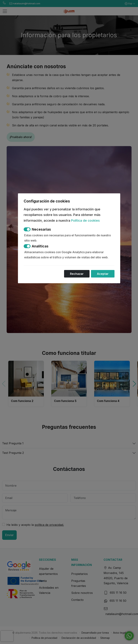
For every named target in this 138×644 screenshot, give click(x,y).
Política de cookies (85, 220)
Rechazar (77, 274)
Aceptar (103, 274)
